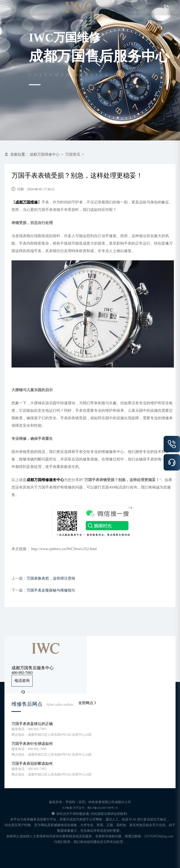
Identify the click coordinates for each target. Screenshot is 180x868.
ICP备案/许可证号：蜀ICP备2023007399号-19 (90, 808)
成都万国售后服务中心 (33, 668)
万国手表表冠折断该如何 (32, 763)
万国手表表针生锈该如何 (32, 744)
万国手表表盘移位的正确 (32, 724)
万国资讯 (73, 154)
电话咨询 (22, 683)
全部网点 (88, 703)
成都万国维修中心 (45, 154)
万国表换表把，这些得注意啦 (51, 578)
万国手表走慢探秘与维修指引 (51, 590)
